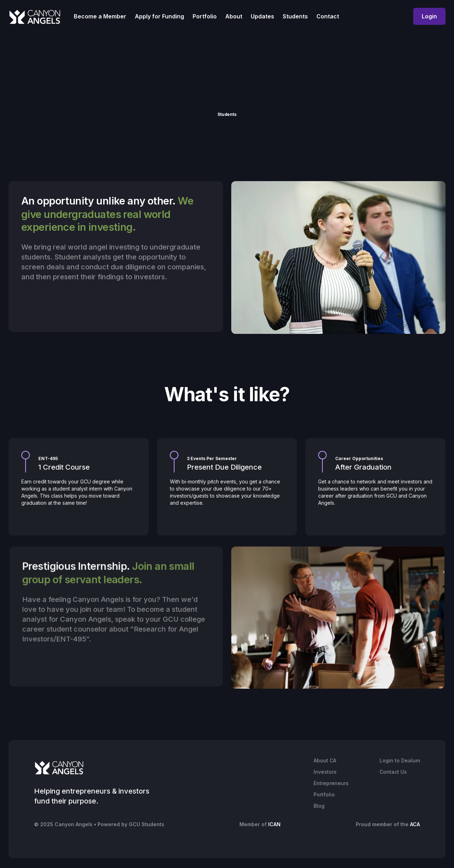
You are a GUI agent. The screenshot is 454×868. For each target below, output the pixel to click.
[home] (35, 16)
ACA (415, 824)
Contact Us (393, 772)
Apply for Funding (159, 16)
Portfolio (205, 16)
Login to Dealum (400, 760)
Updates (262, 16)
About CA (325, 760)
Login (429, 16)
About (234, 16)
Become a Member (100, 16)
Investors (325, 772)
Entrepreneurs (331, 783)
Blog (319, 806)
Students (295, 16)
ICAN (274, 824)
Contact (328, 16)
